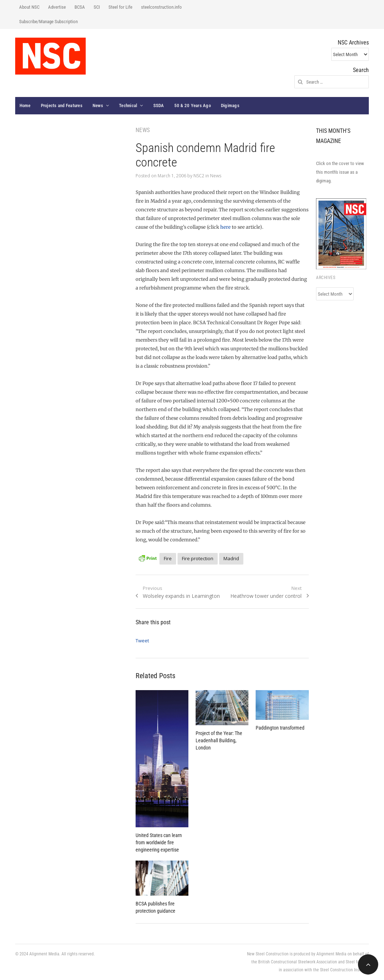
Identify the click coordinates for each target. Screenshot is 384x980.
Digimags (230, 105)
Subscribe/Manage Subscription (48, 22)
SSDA (159, 105)
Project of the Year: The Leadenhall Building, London (219, 740)
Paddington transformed (280, 728)
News (98, 105)
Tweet (142, 641)
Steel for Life (120, 7)
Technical (128, 105)
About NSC (29, 7)
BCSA (80, 7)
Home (25, 105)
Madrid (231, 558)
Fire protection (198, 558)
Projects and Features (62, 105)
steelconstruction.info (161, 7)
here (225, 227)
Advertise (57, 7)
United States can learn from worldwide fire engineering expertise (159, 842)
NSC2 (199, 176)
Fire (168, 558)
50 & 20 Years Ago (193, 105)
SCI (97, 7)
